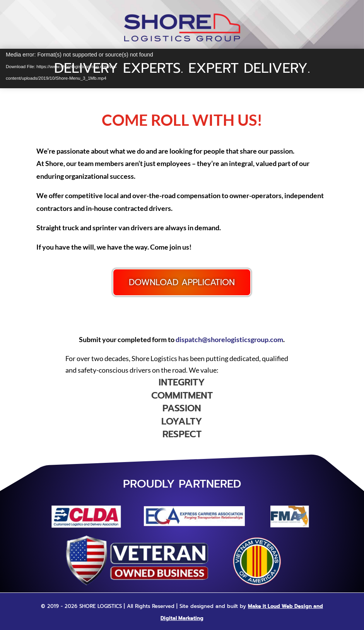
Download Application (182, 282)
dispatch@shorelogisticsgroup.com (229, 339)
